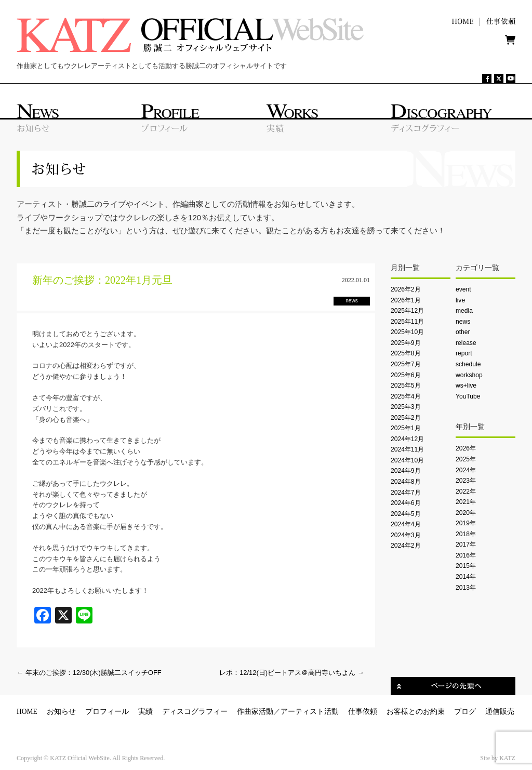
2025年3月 (406, 407)
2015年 (466, 566)
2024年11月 (407, 449)
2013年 (466, 588)
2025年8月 (406, 353)
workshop (469, 375)
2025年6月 (406, 375)
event (463, 289)
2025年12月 (407, 311)
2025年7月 (406, 364)
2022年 (466, 492)
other (463, 332)
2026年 (466, 448)
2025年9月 (406, 343)
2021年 (466, 502)
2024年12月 (407, 439)
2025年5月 (406, 386)
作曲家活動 (255, 712)
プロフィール (107, 712)
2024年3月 (406, 535)
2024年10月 (407, 460)
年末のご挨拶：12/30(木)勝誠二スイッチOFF (89, 673)
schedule (468, 364)
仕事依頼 (363, 712)
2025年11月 (407, 322)
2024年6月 (406, 503)
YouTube (468, 396)
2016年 (466, 555)
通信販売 (500, 712)
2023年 (466, 481)
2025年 (466, 459)
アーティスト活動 (310, 712)
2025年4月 (406, 396)
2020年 (466, 513)
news (463, 322)
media (464, 311)
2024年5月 (406, 514)
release (466, 343)
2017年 (466, 545)
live (460, 300)
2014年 (466, 577)
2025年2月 (406, 418)
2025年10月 (407, 332)
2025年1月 (406, 428)
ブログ (465, 712)
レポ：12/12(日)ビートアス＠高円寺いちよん (292, 673)
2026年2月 (406, 289)
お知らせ (61, 712)
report (464, 353)
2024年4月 (406, 524)
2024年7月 (406, 493)
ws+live (466, 386)
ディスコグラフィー (195, 712)
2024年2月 (406, 546)
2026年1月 (406, 300)
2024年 (466, 470)
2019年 (466, 523)
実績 (145, 712)
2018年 (466, 534)
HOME (27, 712)
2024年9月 (406, 471)
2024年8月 (406, 482)
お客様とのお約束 (416, 712)
